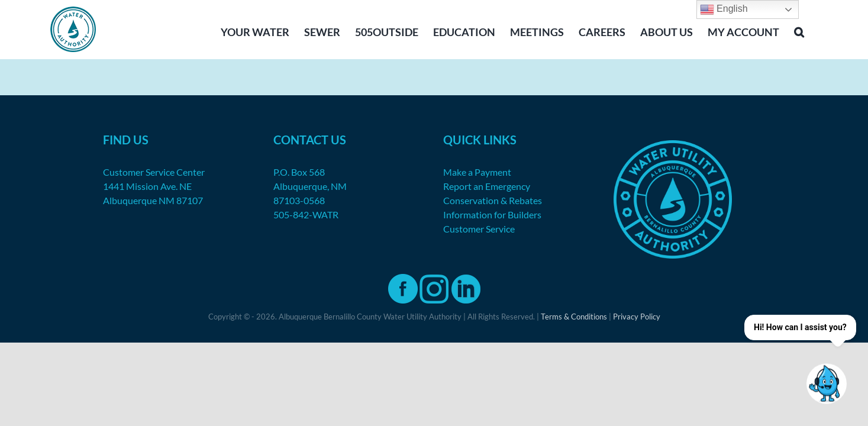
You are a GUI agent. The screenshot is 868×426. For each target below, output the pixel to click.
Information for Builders (492, 214)
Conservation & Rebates (493, 200)
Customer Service (479, 229)
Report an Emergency (487, 186)
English (724, 9)
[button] (814, 31)
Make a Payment (477, 172)
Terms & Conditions (574, 317)
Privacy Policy (637, 317)
